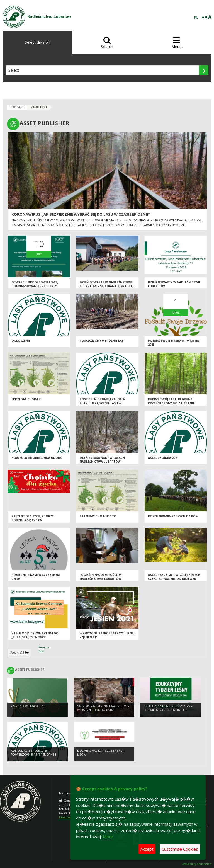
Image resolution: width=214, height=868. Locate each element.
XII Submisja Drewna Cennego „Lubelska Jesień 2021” (35, 635)
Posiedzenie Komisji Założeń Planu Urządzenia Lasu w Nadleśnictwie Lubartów (103, 403)
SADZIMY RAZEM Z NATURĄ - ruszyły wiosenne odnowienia (103, 708)
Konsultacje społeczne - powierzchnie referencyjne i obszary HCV (33, 755)
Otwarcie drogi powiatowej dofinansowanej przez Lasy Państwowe (35, 286)
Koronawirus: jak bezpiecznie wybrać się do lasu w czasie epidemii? (81, 214)
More (108, 837)
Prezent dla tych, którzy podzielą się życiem (33, 518)
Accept (147, 849)
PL (196, 18)
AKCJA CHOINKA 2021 (163, 458)
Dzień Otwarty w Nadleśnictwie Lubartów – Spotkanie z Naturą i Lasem (107, 286)
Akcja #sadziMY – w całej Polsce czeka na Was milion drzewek (174, 577)
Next (42, 651)
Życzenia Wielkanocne (28, 706)
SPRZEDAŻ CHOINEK (26, 399)
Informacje (16, 107)
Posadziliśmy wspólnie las (102, 341)
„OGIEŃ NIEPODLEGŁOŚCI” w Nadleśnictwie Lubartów (101, 577)
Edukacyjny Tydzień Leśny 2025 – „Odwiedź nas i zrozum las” (168, 708)
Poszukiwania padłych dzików (173, 516)
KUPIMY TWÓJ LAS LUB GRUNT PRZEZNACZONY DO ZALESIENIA (171, 401)
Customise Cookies (180, 849)
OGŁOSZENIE (21, 341)
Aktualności (39, 107)
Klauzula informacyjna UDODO (37, 458)
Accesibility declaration (197, 864)
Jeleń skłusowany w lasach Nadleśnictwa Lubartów (102, 460)
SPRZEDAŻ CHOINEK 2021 (98, 516)
